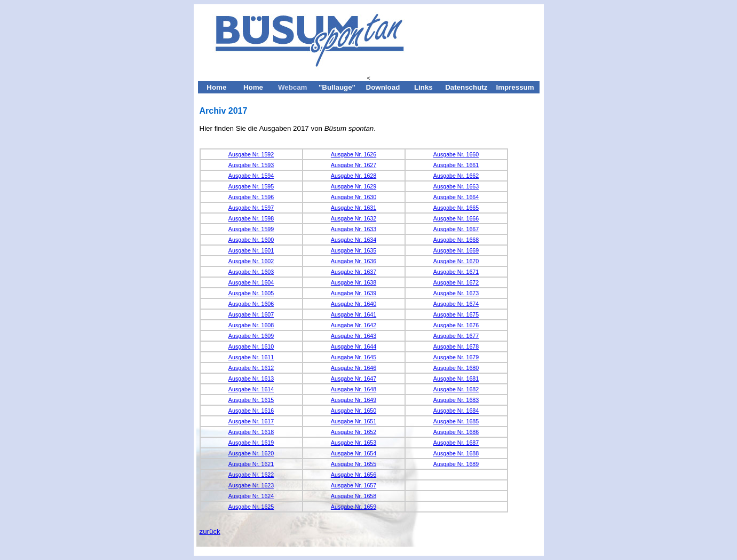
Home (216, 87)
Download (383, 87)
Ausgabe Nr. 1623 (251, 485)
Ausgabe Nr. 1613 (251, 378)
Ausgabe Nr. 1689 (456, 464)
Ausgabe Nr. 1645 (354, 357)
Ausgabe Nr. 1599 (251, 229)
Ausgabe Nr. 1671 (456, 272)
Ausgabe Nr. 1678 (456, 346)
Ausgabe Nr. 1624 (251, 496)
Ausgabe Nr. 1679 (456, 357)
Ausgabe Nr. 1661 (456, 165)
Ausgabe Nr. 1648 (354, 389)
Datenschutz (466, 87)
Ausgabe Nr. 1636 (354, 261)
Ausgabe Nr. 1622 (251, 475)
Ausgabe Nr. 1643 (354, 336)
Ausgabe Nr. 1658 (354, 496)
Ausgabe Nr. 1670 (456, 261)
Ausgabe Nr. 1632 (354, 218)
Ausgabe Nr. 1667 (456, 229)
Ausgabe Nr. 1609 (251, 336)
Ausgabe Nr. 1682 (456, 389)
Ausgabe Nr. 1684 (456, 411)
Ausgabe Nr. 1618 (251, 432)
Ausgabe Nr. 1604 (251, 282)
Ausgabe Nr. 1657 (354, 485)
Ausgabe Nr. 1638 (354, 282)
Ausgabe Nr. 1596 (251, 197)
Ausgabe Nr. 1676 (456, 325)
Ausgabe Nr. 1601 (251, 250)
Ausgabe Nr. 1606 (251, 304)
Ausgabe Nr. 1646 (354, 368)
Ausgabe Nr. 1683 (456, 400)
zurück (210, 531)
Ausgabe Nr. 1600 (251, 240)
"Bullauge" (337, 87)
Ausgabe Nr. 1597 (251, 208)
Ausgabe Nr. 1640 (354, 304)
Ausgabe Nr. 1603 (251, 272)
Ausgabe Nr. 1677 (456, 336)
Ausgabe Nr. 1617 (251, 421)
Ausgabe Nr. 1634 (354, 240)
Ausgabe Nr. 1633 (354, 229)
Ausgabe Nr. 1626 (354, 154)
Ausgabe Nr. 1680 (456, 368)
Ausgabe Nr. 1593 (251, 165)
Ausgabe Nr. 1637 (354, 272)
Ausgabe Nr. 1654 (354, 453)
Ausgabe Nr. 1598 (251, 218)
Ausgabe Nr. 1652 (354, 432)
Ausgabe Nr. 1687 (456, 443)
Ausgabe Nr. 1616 (251, 411)
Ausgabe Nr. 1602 (251, 261)
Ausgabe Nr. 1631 (354, 208)
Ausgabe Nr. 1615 (251, 400)
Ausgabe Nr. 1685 (456, 421)
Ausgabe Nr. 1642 (354, 325)
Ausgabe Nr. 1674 (456, 304)
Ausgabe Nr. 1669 (456, 250)
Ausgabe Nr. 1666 (456, 218)
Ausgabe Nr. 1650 (354, 411)
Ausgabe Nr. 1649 (354, 400)
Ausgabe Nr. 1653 (354, 443)
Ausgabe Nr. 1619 (251, 443)
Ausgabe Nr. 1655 (354, 464)
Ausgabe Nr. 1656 (354, 475)
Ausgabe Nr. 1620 (251, 453)
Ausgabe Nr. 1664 (456, 197)
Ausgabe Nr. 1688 (456, 453)
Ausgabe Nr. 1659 (354, 507)
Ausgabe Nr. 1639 (354, 293)
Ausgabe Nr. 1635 (354, 250)
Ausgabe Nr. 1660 (456, 154)
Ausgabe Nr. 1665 (456, 208)
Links (423, 87)
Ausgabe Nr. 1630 (354, 197)
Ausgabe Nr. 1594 (251, 176)
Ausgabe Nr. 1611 (251, 357)
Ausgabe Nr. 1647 (354, 378)
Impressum (515, 87)
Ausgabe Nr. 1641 (354, 314)
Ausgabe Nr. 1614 (251, 389)
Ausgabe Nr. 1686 (456, 432)
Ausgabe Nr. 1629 (354, 186)
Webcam (293, 87)
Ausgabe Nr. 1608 (251, 325)
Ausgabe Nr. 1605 (251, 293)
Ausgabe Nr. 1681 (456, 378)
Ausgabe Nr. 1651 (354, 421)
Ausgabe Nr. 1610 (251, 346)
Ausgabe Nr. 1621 (251, 464)
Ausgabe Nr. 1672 (456, 282)
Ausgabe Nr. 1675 (456, 314)
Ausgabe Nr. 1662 (456, 176)
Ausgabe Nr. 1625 (251, 507)
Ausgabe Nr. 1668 (456, 240)
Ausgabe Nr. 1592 (251, 154)
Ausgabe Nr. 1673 (456, 293)
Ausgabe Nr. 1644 (354, 346)
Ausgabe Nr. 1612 (251, 368)
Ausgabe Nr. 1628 (354, 176)
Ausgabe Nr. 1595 (251, 186)
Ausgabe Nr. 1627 (354, 165)
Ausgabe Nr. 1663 (456, 186)
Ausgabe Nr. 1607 (251, 314)
